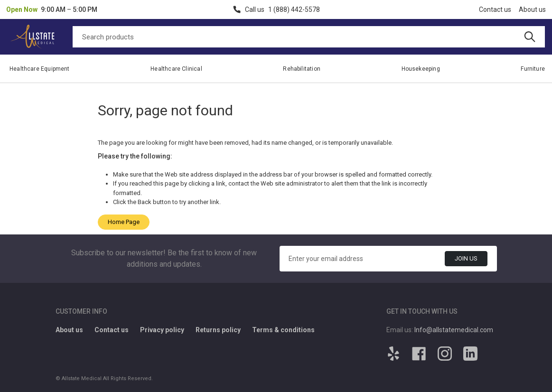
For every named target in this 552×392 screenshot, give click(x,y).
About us (532, 9)
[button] (52, 9)
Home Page (124, 222)
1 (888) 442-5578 (294, 9)
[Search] (309, 37)
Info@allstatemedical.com (454, 330)
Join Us (466, 258)
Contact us (495, 9)
